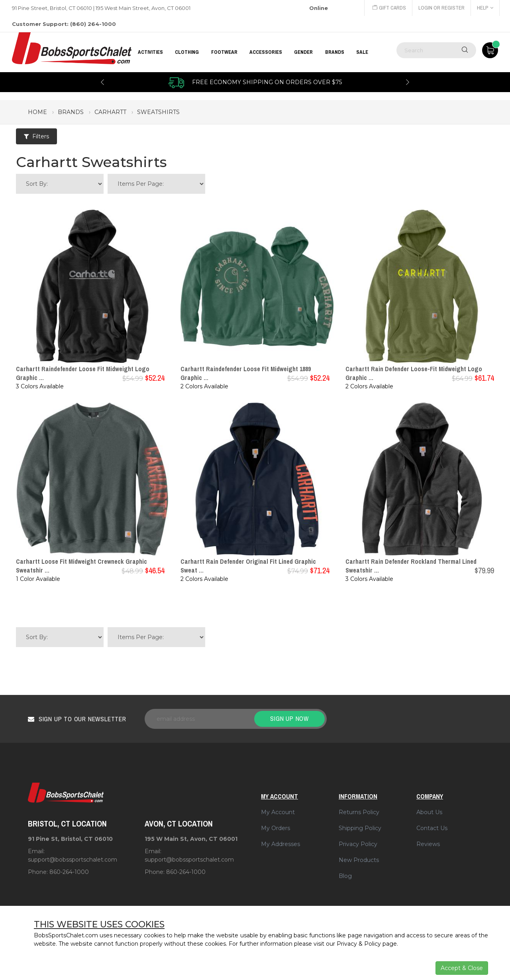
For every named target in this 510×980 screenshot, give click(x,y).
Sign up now (289, 718)
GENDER (303, 52)
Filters (36, 136)
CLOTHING (187, 52)
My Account (278, 812)
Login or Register (441, 8)
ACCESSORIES (266, 52)
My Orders (276, 828)
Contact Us (432, 828)
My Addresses (280, 844)
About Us (429, 812)
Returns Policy (359, 812)
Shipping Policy (360, 828)
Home (37, 112)
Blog (345, 876)
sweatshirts (158, 112)
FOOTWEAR (224, 52)
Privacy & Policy (359, 944)
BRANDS (335, 52)
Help (485, 8)
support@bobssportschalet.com (73, 860)
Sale (362, 52)
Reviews (428, 844)
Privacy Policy (358, 844)
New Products (359, 860)
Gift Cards (389, 8)
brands (71, 112)
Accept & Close (462, 968)
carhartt (110, 112)
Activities (150, 52)
